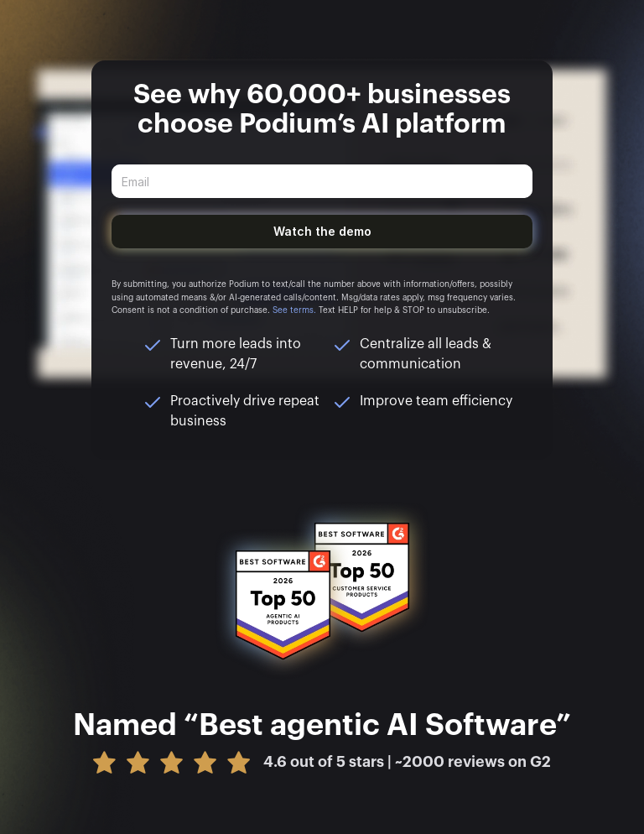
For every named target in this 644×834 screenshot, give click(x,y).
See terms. (294, 310)
